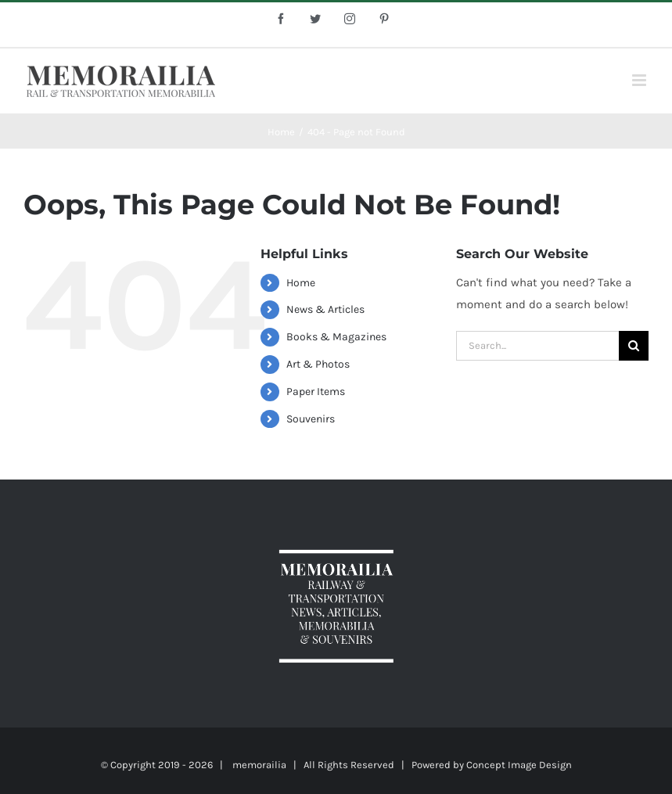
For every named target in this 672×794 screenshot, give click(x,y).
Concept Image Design (519, 765)
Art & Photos (318, 364)
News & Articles (325, 309)
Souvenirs (311, 419)
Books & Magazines (336, 337)
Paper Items (316, 392)
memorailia (259, 765)
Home (301, 283)
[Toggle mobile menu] (640, 80)
